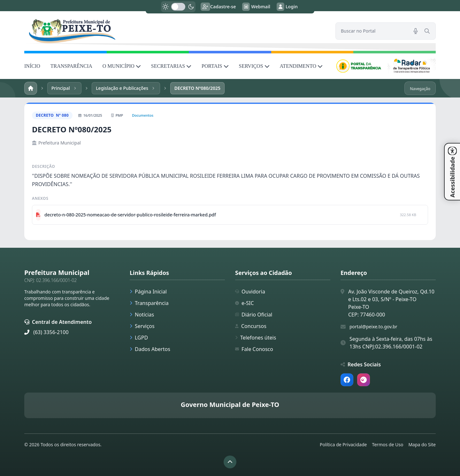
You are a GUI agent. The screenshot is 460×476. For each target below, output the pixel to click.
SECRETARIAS (171, 66)
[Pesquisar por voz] (416, 31)
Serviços (142, 326)
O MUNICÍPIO (122, 66)
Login (287, 7)
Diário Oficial (254, 315)
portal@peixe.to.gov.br (373, 327)
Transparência (149, 303)
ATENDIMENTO (301, 66)
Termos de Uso (387, 445)
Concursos (251, 326)
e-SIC (245, 303)
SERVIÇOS (254, 66)
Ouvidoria (250, 292)
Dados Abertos (150, 349)
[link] (176, 31)
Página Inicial (148, 292)
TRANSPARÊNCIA (71, 66)
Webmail (256, 7)
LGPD (139, 338)
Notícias (142, 315)
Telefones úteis (256, 338)
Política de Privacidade (343, 445)
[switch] (178, 7)
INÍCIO (32, 66)
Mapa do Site (422, 445)
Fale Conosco (254, 349)
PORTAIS (215, 66)
